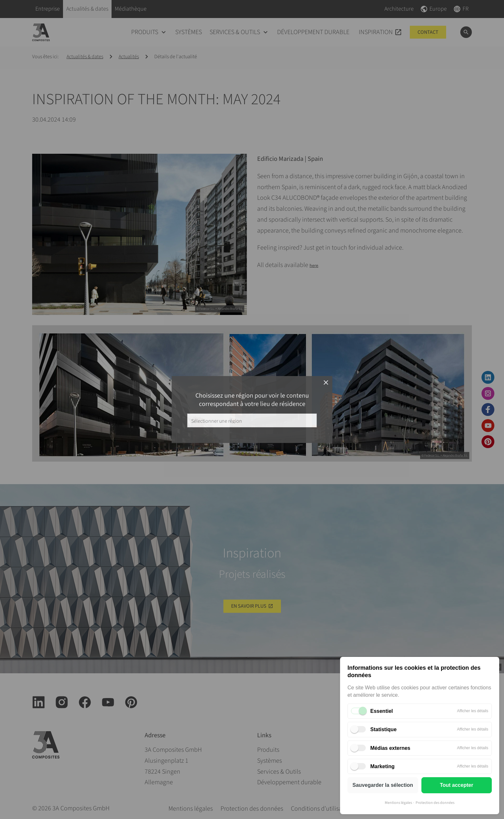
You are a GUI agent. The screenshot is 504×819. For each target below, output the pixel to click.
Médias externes (390, 748)
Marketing (382, 766)
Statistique (383, 729)
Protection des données (435, 803)
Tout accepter (456, 785)
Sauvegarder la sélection (383, 785)
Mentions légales (398, 803)
